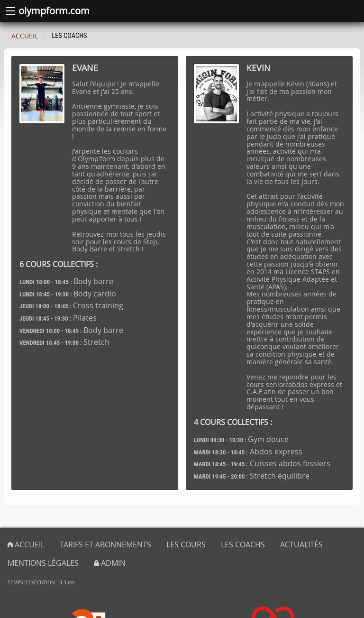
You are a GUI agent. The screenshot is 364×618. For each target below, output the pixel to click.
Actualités (301, 544)
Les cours (186, 544)
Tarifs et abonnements (105, 544)
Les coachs (243, 544)
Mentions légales (43, 563)
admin (110, 563)
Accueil (25, 36)
